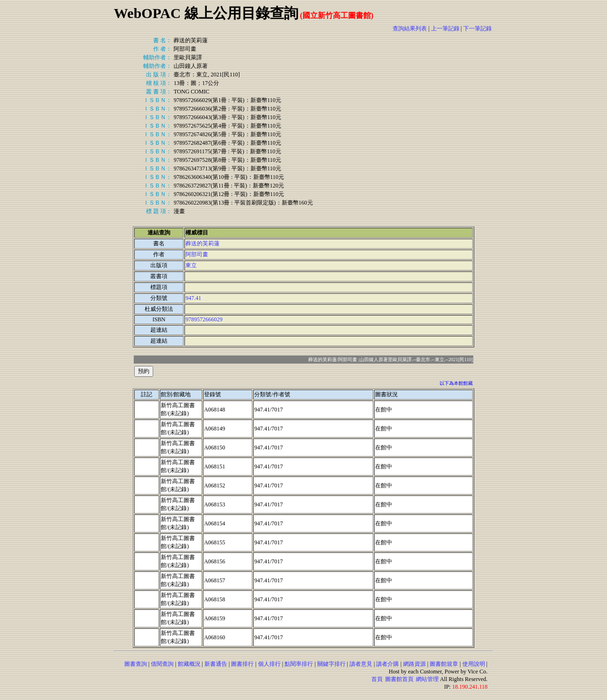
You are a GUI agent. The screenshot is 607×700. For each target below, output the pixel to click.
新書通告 (216, 664)
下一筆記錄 (478, 28)
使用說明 (474, 664)
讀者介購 (387, 664)
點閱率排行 (299, 664)
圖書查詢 (136, 664)
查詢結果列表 (410, 28)
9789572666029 (204, 319)
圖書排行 (242, 664)
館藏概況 (189, 664)
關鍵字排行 (331, 664)
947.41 (193, 298)
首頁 (377, 679)
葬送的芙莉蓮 (202, 243)
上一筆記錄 (445, 28)
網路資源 (414, 664)
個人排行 (269, 664)
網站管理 (427, 679)
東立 (191, 265)
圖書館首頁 (399, 679)
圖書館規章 (444, 664)
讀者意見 (361, 664)
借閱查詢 (162, 664)
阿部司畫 (197, 254)
